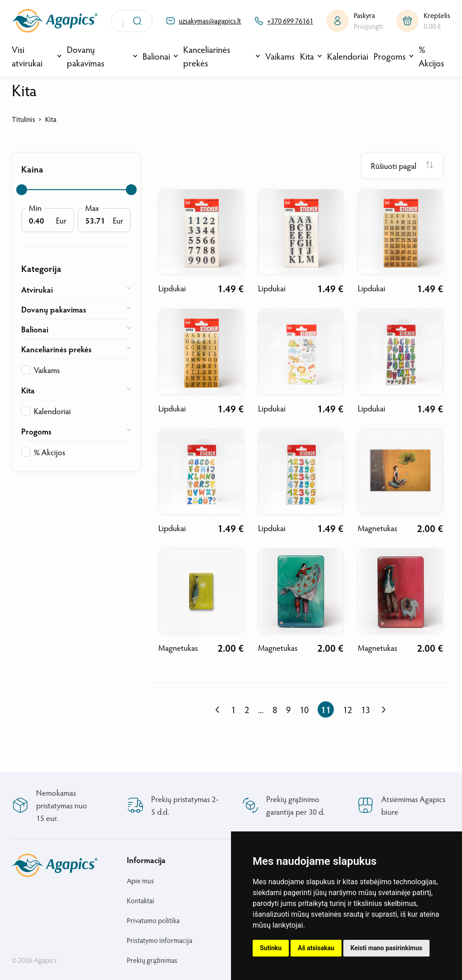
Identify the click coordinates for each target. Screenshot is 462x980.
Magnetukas (377, 528)
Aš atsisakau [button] (316, 948)
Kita (307, 56)
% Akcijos (431, 56)
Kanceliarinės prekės (207, 56)
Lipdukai (172, 288)
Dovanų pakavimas (85, 56)
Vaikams (280, 56)
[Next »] (383, 710)
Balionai (156, 56)
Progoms (390, 56)
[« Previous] (218, 710)
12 (347, 709)
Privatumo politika (153, 920)
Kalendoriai (348, 56)
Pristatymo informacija (159, 940)
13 (365, 709)
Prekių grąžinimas (152, 960)
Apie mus (140, 880)
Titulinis (23, 119)
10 (304, 709)
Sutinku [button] (271, 948)
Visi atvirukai (27, 56)
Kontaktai (141, 900)
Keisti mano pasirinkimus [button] (386, 948)
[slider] (22, 190)
